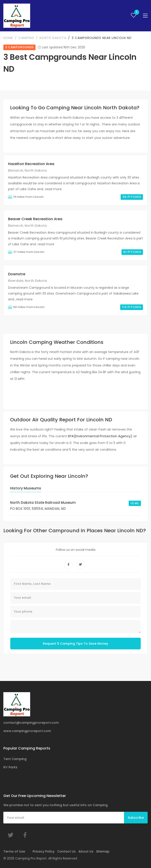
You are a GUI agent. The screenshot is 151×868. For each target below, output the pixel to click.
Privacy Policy (44, 851)
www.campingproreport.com (27, 731)
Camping (26, 38)
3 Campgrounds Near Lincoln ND (102, 38)
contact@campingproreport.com (31, 723)
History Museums (26, 488)
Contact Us (66, 851)
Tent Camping (15, 759)
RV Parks (10, 767)
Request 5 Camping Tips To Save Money (75, 644)
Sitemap (103, 851)
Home (8, 38)
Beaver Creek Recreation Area (35, 219)
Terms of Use (14, 851)
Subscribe (136, 818)
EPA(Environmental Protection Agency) (100, 436)
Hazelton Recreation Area (31, 164)
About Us (86, 851)
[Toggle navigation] (145, 16)
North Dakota (53, 38)
